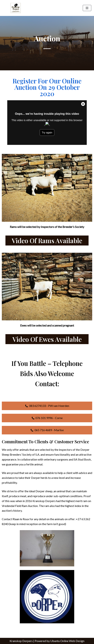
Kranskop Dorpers (21, 641)
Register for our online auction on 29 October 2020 (47, 87)
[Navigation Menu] (87, 8)
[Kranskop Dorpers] (16, 8)
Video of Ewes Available (47, 339)
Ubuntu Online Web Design (67, 641)
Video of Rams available (47, 241)
